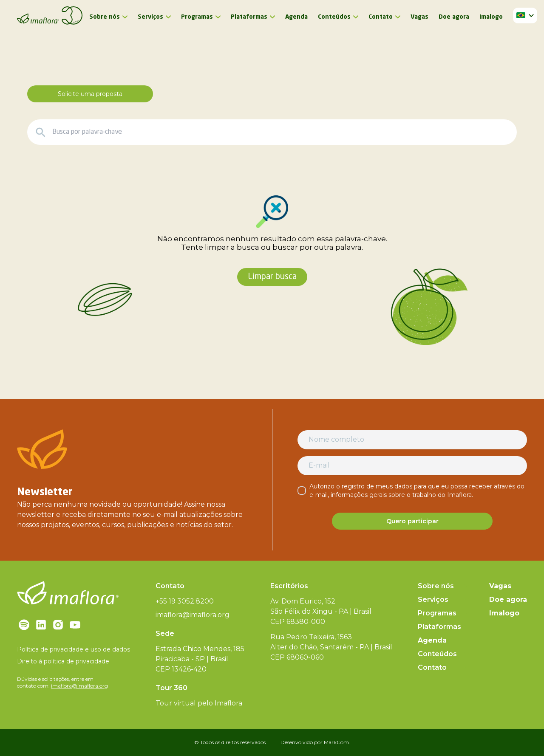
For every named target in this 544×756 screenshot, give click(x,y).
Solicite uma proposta (90, 94)
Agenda (296, 17)
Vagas (419, 17)
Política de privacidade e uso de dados (74, 649)
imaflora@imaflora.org (79, 686)
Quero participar (412, 521)
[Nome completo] (412, 440)
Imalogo (491, 17)
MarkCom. (337, 742)
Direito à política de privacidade (63, 661)
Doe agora (454, 17)
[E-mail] (412, 465)
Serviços (150, 17)
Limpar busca (272, 277)
